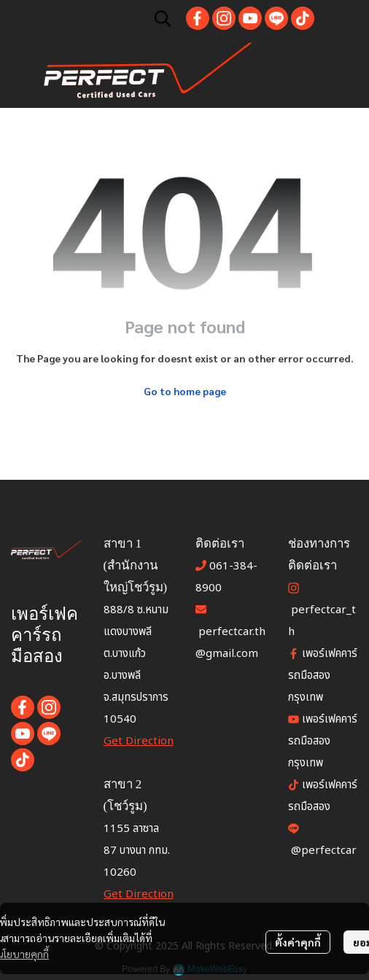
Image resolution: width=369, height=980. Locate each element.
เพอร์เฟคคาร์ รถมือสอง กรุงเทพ (323, 676)
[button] (163, 18)
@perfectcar (324, 851)
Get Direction (139, 741)
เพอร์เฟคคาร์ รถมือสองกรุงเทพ (323, 741)
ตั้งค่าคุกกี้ (298, 942)
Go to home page (185, 391)
